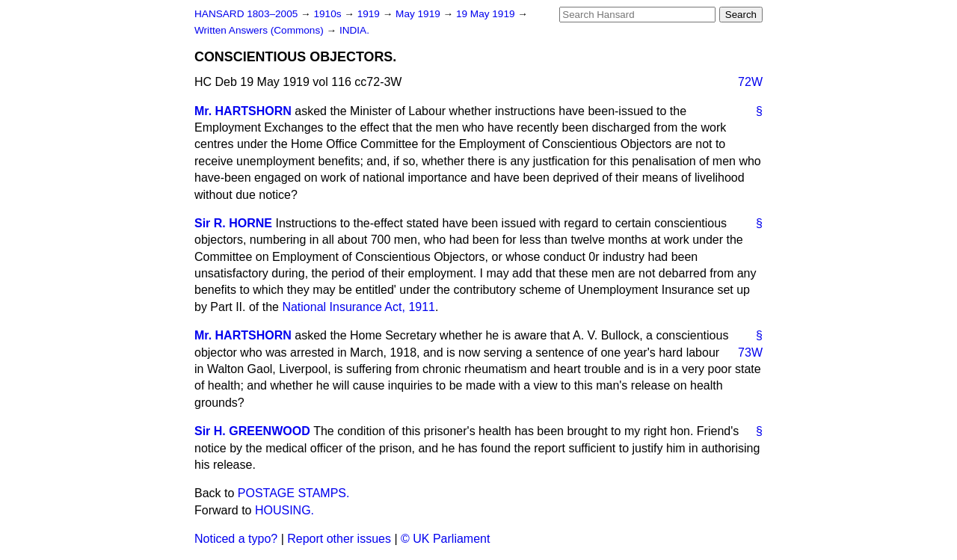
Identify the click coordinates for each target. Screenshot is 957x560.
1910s (329, 14)
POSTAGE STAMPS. (294, 493)
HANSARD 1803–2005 (246, 14)
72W (750, 82)
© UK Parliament (445, 539)
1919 (370, 14)
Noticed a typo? (236, 539)
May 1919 (419, 14)
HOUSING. (284, 510)
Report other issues (339, 539)
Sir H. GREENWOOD (252, 431)
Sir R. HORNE (233, 223)
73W (750, 353)
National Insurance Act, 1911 (359, 307)
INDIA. (354, 30)
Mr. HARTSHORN (243, 111)
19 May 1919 (487, 14)
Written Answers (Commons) (261, 30)
